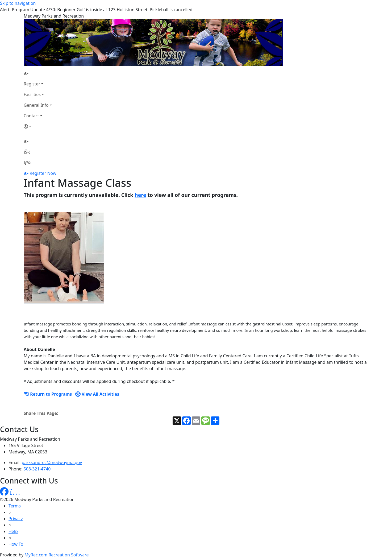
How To (16, 544)
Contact (31, 116)
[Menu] (27, 163)
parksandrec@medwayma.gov (52, 462)
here (140, 195)
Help (13, 531)
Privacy (16, 519)
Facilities (32, 94)
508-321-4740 (37, 469)
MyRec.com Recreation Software (57, 555)
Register (32, 84)
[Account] (38, 126)
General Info (36, 105)
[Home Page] (38, 73)
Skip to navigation (18, 3)
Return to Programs (48, 394)
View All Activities (97, 394)
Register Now (43, 173)
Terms (15, 506)
